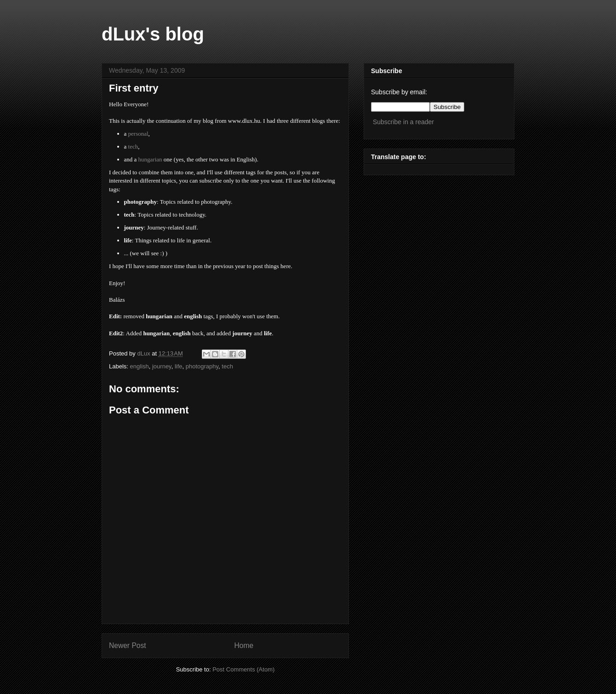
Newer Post (128, 645)
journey (162, 366)
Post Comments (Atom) (243, 669)
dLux (144, 353)
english (140, 366)
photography (202, 366)
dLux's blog (153, 34)
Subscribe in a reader (403, 122)
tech (227, 366)
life (179, 366)
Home (244, 645)
